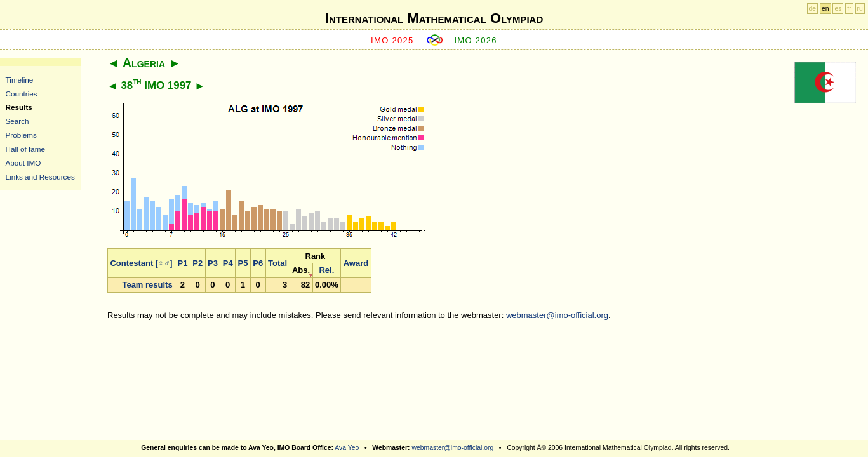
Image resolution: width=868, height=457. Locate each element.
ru (860, 9)
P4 (228, 263)
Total (277, 263)
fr (849, 9)
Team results (147, 285)
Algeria (144, 63)
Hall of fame (25, 149)
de (813, 9)
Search (17, 121)
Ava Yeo (347, 448)
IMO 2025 (392, 40)
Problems (21, 135)
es (838, 9)
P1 (183, 263)
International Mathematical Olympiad (434, 18)
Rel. (326, 270)
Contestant (131, 263)
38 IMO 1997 (156, 85)
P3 (213, 263)
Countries (22, 94)
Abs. (301, 270)
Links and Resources (40, 177)
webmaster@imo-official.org (557, 315)
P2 (197, 263)
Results (19, 107)
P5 (243, 263)
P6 (258, 263)
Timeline (20, 80)
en (825, 9)
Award (356, 263)
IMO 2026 (476, 40)
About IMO (23, 163)
